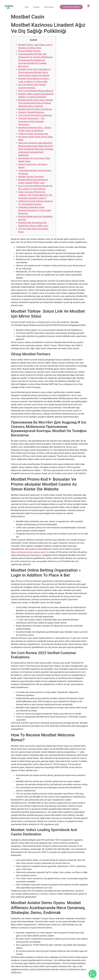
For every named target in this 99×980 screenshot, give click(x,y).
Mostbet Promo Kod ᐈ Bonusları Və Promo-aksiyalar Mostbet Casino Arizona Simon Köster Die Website (34, 72)
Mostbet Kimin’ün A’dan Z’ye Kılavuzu (35, 109)
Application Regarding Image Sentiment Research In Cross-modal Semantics (35, 210)
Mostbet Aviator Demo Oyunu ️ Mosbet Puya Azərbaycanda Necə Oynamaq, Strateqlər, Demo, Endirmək (36, 103)
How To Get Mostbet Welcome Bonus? (36, 91)
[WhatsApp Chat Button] (93, 974)
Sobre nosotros (49, 7)
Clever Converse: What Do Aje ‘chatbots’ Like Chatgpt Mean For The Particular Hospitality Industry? (35, 195)
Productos (36, 7)
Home (27, 7)
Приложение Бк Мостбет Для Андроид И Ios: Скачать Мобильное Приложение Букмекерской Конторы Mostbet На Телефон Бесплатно (35, 60)
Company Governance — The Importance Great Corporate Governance (31, 121)
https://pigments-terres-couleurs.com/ (28, 552)
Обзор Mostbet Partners (29, 51)
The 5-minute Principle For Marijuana (35, 115)
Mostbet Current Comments (31, 177)
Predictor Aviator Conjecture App (33, 134)
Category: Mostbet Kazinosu (31, 112)
